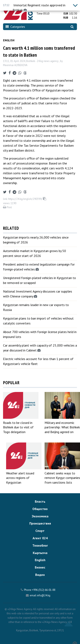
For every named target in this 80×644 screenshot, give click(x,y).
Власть (40, 501)
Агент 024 (40, 538)
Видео (40, 575)
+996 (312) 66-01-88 (44, 590)
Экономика (40, 516)
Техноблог (40, 545)
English (9, 40)
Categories (15, 27)
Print (7, 207)
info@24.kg (44, 595)
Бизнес (40, 567)
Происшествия (40, 523)
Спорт (40, 531)
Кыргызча (40, 553)
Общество (40, 509)
